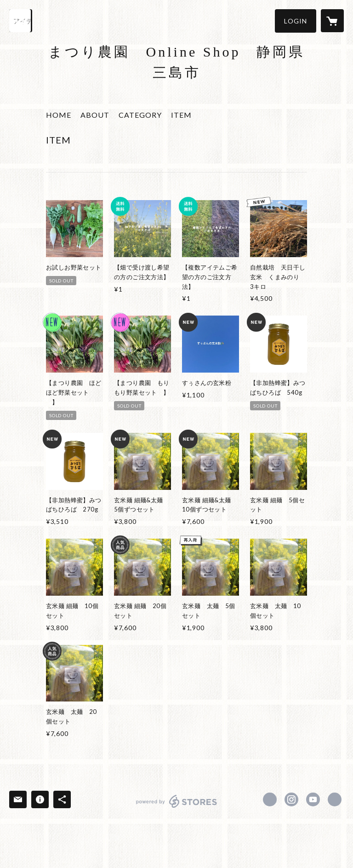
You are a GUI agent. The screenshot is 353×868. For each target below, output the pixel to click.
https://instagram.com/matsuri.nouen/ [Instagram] (291, 799)
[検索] (21, 21)
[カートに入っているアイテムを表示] (332, 21)
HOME (59, 115)
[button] (296, 21)
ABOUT (95, 115)
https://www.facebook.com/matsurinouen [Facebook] (270, 799)
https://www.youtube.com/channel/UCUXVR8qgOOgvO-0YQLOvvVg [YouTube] (313, 799)
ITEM (181, 115)
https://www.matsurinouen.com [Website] (335, 799)
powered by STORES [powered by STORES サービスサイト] (177, 808)
